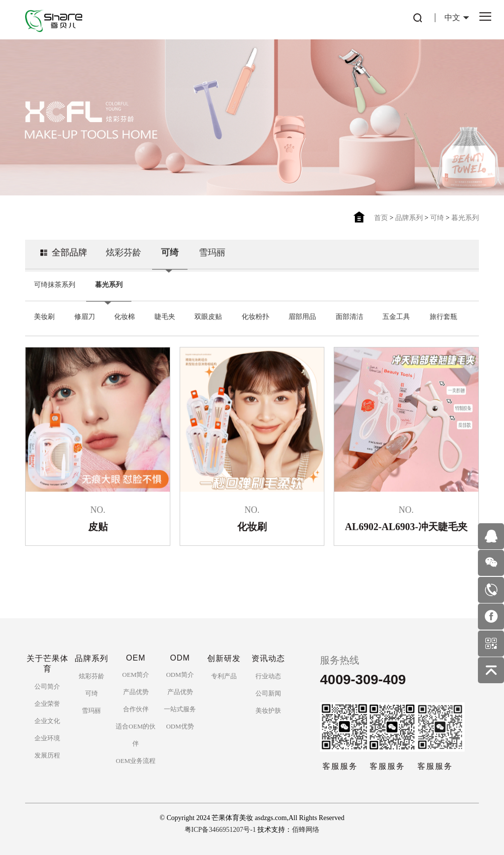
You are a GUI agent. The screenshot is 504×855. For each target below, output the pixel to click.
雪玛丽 (212, 251)
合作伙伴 (136, 709)
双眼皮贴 (208, 315)
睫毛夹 (165, 315)
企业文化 (47, 721)
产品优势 (136, 692)
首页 (381, 218)
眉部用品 (302, 315)
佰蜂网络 (306, 830)
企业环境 (47, 738)
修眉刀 (85, 315)
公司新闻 (268, 693)
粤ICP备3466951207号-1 (220, 830)
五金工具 (396, 315)
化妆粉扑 (255, 315)
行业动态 (268, 676)
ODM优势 (180, 726)
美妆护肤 (268, 711)
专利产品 (224, 676)
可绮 (437, 218)
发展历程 (47, 755)
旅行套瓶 (443, 315)
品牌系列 (409, 218)
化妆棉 (125, 315)
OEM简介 (136, 675)
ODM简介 (180, 675)
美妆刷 (44, 315)
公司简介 (47, 686)
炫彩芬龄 (124, 251)
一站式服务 (180, 709)
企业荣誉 (47, 704)
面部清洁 (349, 315)
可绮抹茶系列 (55, 283)
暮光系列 (465, 218)
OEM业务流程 (136, 761)
